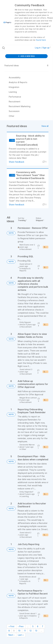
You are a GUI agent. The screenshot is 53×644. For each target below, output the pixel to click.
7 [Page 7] (42, 626)
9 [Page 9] (14, 631)
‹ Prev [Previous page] (21, 626)
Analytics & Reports (25, 270)
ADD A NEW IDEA (26, 56)
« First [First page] (12, 626)
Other (24, 449)
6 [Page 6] (38, 626)
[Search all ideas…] (17, 48)
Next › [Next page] (11, 635)
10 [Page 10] (19, 631)
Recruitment (26, 249)
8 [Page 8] (9, 631)
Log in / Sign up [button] (43, 48)
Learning (25, 496)
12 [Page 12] (30, 631)
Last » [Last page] (21, 635)
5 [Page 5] (33, 626)
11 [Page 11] (25, 631)
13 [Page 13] (36, 631)
